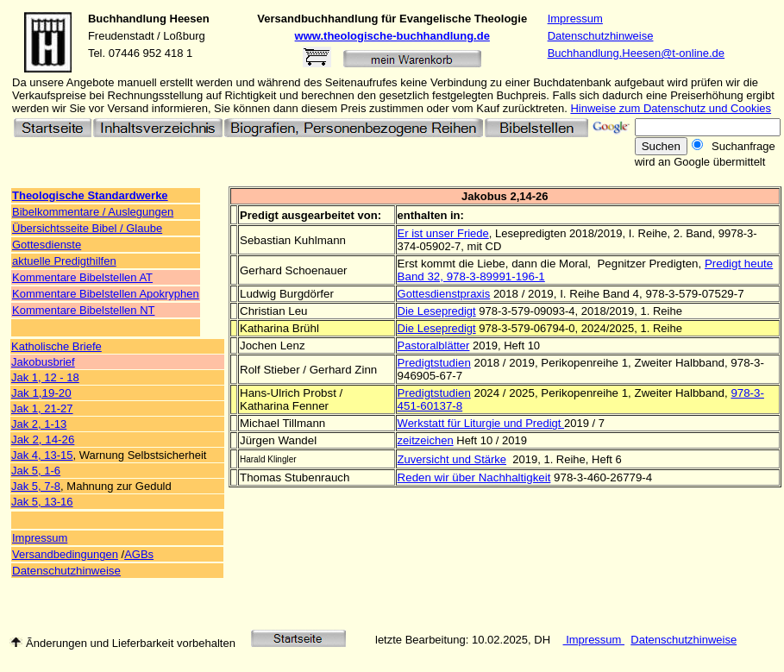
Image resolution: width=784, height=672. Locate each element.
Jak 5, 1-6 (36, 471)
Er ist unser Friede (443, 233)
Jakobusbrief (43, 362)
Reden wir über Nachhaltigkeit (474, 477)
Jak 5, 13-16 (42, 502)
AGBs (139, 554)
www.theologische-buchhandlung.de (392, 36)
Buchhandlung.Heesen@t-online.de (636, 53)
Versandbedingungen (65, 554)
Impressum (575, 19)
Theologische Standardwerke (90, 195)
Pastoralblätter (434, 345)
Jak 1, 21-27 (42, 408)
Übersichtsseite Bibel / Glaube (87, 228)
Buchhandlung (127, 19)
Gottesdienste (47, 245)
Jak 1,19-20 (41, 393)
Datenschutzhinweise (601, 36)
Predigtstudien (434, 363)
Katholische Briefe (56, 346)
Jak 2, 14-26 (43, 440)
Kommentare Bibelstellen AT (82, 277)
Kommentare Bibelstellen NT (83, 310)
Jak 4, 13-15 (42, 455)
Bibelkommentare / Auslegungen (93, 212)
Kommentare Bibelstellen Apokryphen (106, 294)
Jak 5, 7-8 (36, 486)
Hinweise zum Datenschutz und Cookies (671, 108)
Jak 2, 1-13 (39, 424)
